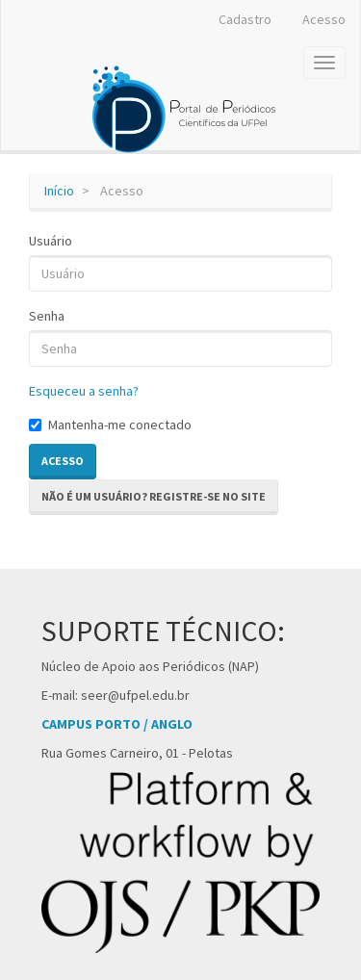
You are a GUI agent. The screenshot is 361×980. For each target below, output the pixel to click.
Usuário (51, 241)
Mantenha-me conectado (110, 425)
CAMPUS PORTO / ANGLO (117, 724)
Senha (47, 316)
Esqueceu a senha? (84, 391)
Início (59, 191)
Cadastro (245, 19)
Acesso (324, 19)
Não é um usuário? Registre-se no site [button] (154, 496)
